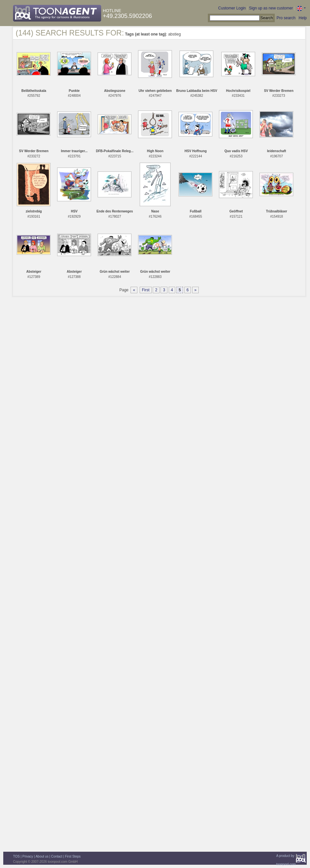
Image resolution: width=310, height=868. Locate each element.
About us (42, 856)
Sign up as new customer (271, 8)
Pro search (286, 18)
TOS (16, 856)
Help (303, 18)
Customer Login (232, 8)
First (146, 290)
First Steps (73, 856)
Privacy (28, 856)
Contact (57, 856)
